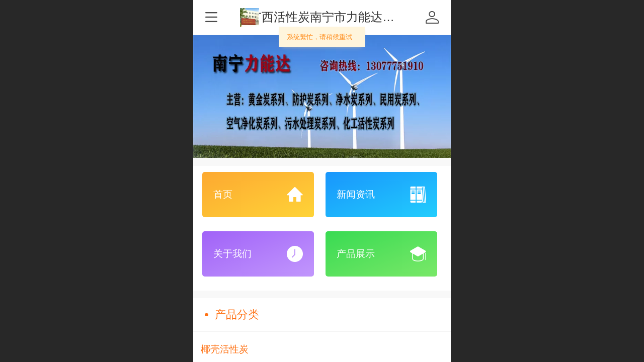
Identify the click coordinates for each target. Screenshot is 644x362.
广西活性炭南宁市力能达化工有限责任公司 (364, 17)
